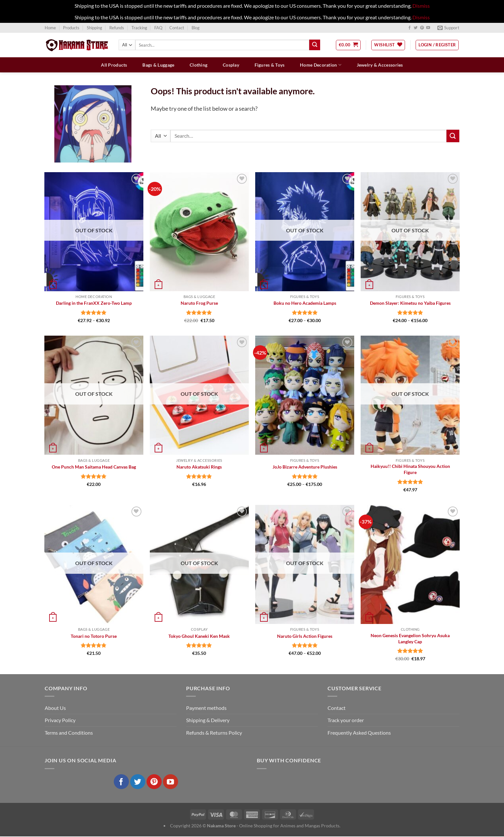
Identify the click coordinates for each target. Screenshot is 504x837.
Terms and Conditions (69, 733)
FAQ (158, 28)
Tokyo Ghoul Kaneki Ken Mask (199, 636)
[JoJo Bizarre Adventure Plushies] (305, 395)
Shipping (94, 28)
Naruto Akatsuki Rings (199, 467)
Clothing (198, 65)
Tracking (139, 28)
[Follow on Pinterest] (422, 28)
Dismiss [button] (421, 6)
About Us (55, 708)
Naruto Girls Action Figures (305, 636)
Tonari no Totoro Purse (94, 636)
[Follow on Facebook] (410, 28)
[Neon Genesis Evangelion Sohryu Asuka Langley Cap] (410, 564)
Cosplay (231, 65)
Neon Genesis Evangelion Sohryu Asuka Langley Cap (410, 638)
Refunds (117, 28)
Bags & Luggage (158, 65)
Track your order (346, 720)
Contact (177, 28)
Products (71, 28)
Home (50, 28)
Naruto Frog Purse (199, 303)
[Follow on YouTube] (428, 28)
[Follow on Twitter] (416, 28)
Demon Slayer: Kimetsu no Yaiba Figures (410, 303)
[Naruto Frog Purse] (199, 232)
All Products (114, 65)
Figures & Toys (270, 65)
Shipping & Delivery (208, 720)
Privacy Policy (60, 720)
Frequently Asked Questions (359, 733)
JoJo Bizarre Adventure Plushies (305, 467)
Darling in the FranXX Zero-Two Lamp (94, 303)
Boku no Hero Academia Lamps (305, 303)
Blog (196, 28)
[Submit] (315, 45)
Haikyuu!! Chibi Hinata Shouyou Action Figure (410, 469)
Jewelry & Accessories (380, 65)
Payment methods (206, 708)
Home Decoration (321, 65)
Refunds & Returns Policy (214, 733)
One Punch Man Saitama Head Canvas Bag (94, 467)
